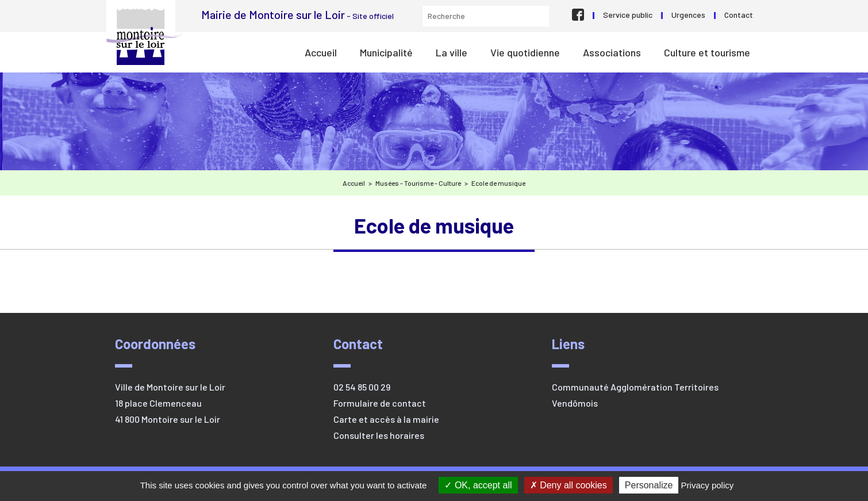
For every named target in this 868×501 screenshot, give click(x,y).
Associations (612, 52)
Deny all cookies (569, 485)
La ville (452, 52)
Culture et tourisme (707, 52)
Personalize (649, 485)
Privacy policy (708, 485)
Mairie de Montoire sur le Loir (145, 37)
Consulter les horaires (379, 435)
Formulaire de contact (380, 403)
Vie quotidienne (525, 52)
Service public (628, 15)
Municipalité (386, 52)
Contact (739, 15)
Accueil (321, 52)
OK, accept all (478, 485)
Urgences (688, 15)
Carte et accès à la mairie (386, 419)
